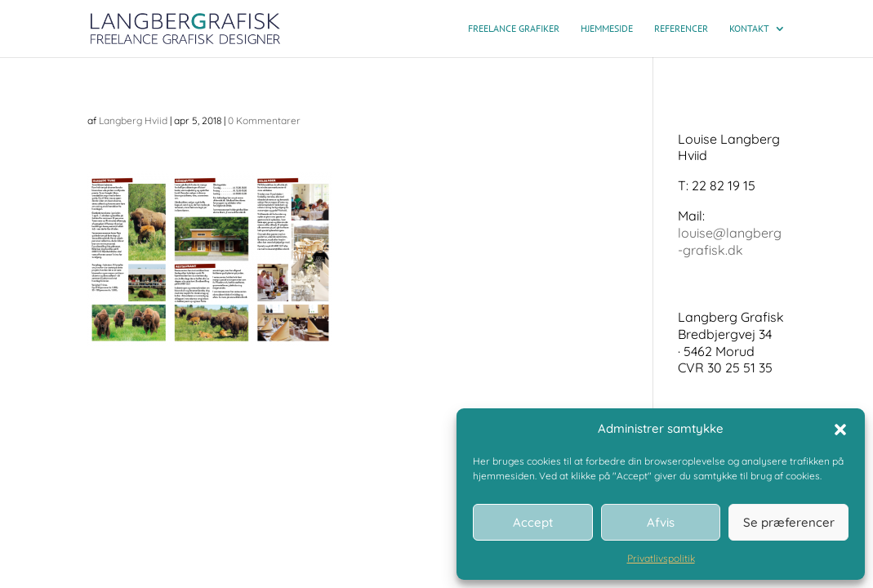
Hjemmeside (607, 29)
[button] (840, 430)
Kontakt (749, 29)
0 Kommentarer (264, 120)
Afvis (661, 522)
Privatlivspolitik (661, 558)
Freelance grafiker (514, 29)
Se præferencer (789, 522)
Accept (533, 522)
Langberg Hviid (133, 120)
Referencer (681, 29)
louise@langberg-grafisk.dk (730, 241)
